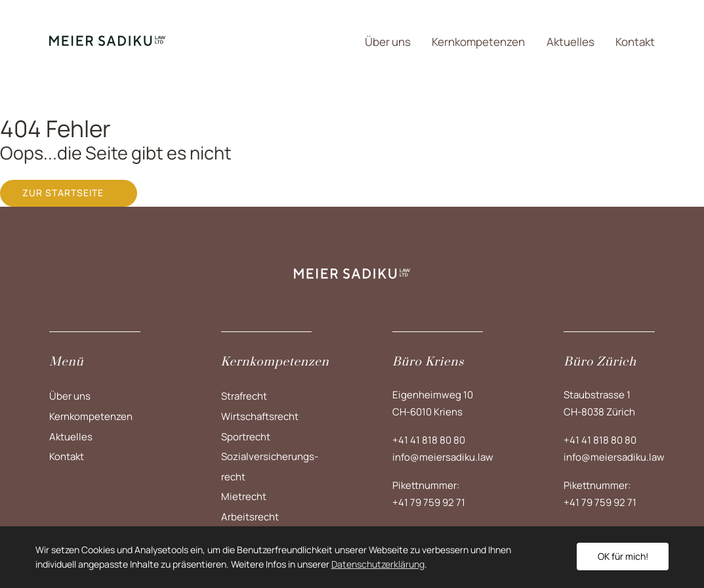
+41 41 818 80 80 (429, 440)
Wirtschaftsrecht (260, 416)
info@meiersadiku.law (443, 457)
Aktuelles (570, 42)
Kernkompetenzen (478, 42)
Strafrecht (244, 396)
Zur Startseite (63, 193)
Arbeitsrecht (250, 517)
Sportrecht (246, 437)
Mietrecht (244, 496)
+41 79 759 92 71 (429, 502)
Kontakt (635, 42)
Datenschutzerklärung (378, 564)
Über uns (388, 42)
